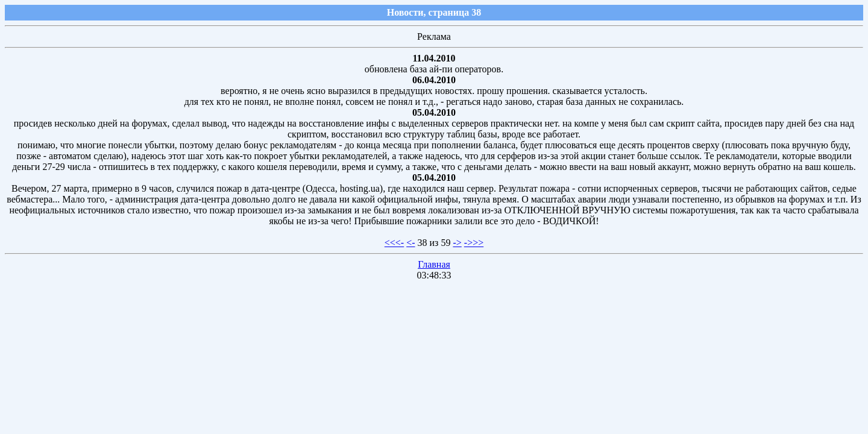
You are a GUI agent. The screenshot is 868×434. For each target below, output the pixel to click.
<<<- (394, 243)
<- (410, 243)
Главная (434, 264)
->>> (474, 243)
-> (457, 243)
